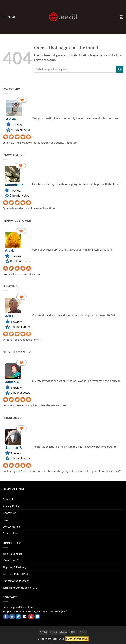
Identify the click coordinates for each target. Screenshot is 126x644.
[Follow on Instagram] (12, 617)
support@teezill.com (23, 607)
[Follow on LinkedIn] (37, 617)
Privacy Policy (11, 506)
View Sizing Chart (13, 560)
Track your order (12, 554)
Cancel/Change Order (16, 581)
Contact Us (9, 513)
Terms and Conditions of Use (20, 587)
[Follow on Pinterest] (31, 617)
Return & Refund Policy (17, 574)
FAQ (5, 520)
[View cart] (121, 17)
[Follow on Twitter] (18, 617)
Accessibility (10, 533)
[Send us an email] (25, 617)
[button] (9, 17)
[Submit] (120, 69)
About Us (8, 499)
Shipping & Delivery (14, 567)
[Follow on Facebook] (6, 617)
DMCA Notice (11, 526)
